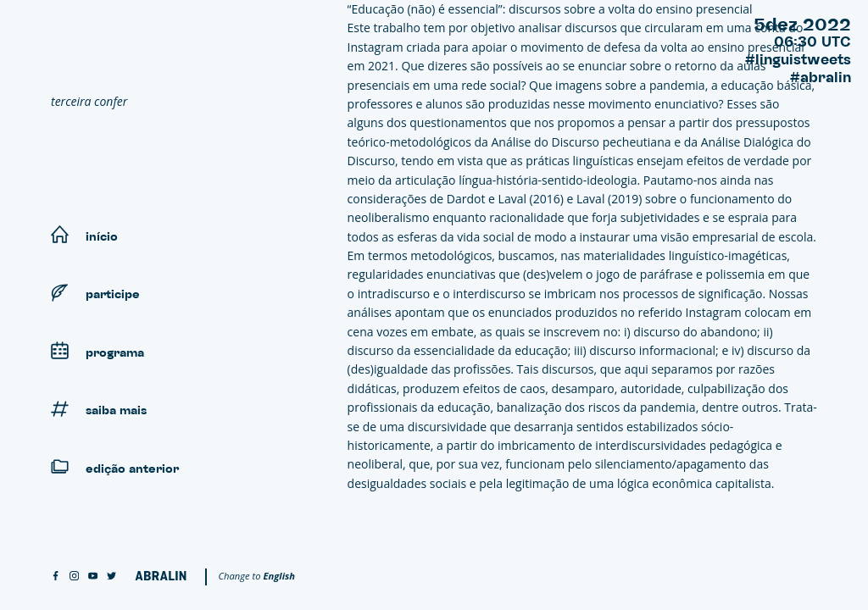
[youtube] (93, 577)
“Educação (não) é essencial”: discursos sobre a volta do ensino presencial (550, 9)
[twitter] (111, 577)
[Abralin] (161, 576)
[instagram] (74, 577)
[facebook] (56, 577)
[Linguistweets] (179, 56)
